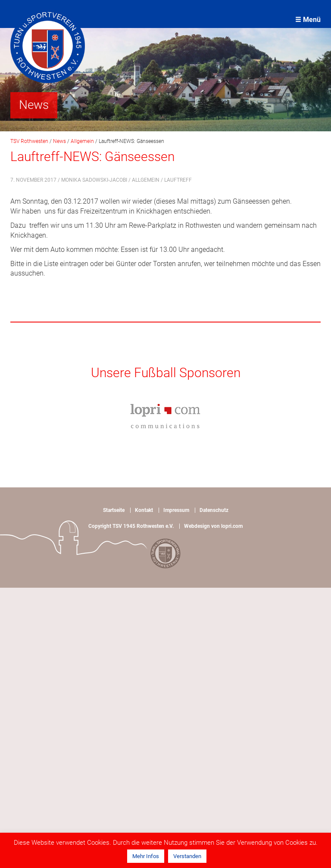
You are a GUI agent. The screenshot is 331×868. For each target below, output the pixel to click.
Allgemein (146, 180)
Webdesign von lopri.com (213, 526)
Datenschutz (214, 510)
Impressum (176, 510)
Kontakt (144, 510)
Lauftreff (178, 180)
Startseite (114, 510)
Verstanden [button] (187, 856)
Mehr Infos (146, 856)
